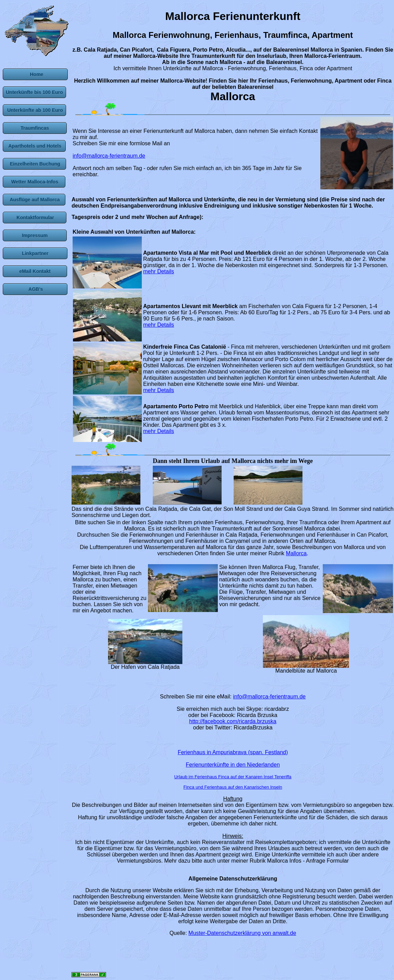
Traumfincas (35, 128)
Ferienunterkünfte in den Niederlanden (233, 765)
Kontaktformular (35, 218)
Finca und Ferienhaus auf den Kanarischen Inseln (233, 787)
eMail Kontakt (35, 271)
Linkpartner (35, 253)
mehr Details (159, 271)
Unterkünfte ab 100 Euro (34, 110)
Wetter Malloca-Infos (34, 182)
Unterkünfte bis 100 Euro (34, 92)
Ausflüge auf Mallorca (34, 200)
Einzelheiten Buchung (34, 164)
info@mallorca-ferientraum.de (109, 156)
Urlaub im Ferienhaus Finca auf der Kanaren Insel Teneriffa (233, 777)
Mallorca (296, 553)
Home (35, 74)
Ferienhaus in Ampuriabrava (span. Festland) (233, 752)
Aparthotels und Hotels (34, 146)
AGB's (35, 289)
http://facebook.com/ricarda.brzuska (233, 721)
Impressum (35, 235)
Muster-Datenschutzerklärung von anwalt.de (242, 933)
